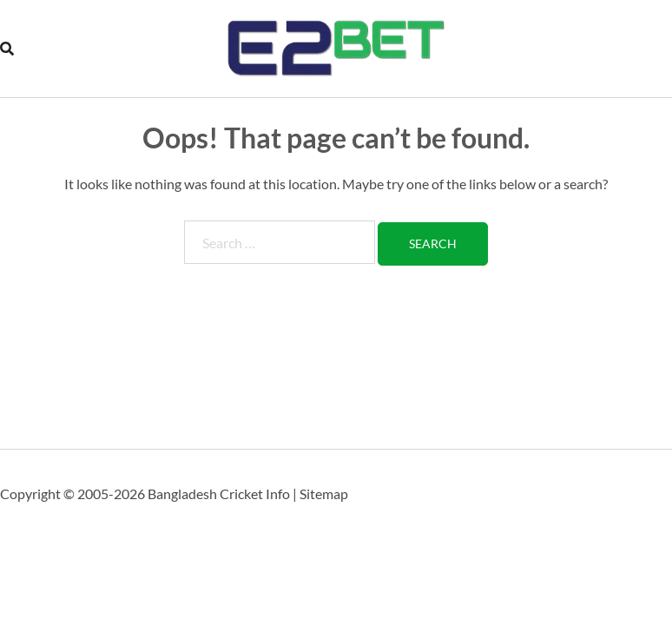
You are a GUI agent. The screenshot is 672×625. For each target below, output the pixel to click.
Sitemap (324, 493)
